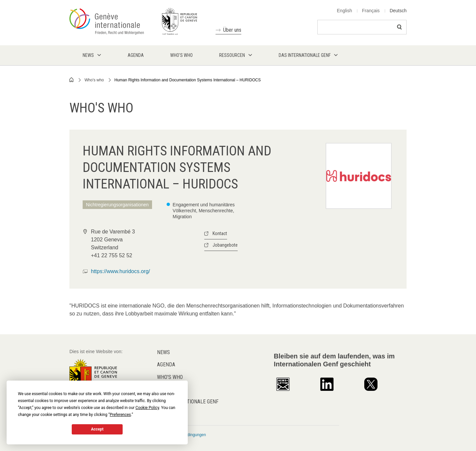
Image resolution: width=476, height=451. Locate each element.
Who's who (94, 80)
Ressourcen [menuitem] (232, 55)
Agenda (166, 365)
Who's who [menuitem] (181, 55)
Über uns (232, 30)
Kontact (220, 233)
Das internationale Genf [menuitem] (305, 55)
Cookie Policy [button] (147, 408)
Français (371, 11)
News (163, 352)
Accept (97, 429)
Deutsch (398, 11)
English (344, 11)
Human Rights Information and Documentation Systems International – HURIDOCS (188, 80)
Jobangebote (225, 245)
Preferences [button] (120, 415)
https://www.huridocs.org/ (120, 271)
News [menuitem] (88, 55)
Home (72, 80)
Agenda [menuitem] (136, 55)
